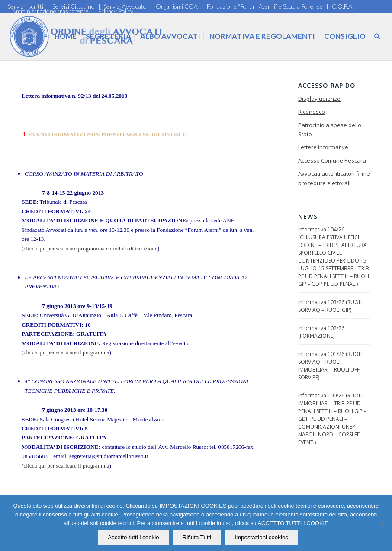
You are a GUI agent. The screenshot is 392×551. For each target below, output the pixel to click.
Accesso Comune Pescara (332, 160)
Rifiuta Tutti (197, 537)
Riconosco (312, 112)
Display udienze (319, 99)
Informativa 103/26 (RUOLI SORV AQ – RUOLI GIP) (330, 306)
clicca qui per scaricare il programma (66, 352)
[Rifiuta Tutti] (381, 523)
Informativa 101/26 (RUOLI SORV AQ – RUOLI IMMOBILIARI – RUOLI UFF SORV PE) (330, 366)
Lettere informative (323, 147)
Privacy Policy (116, 11)
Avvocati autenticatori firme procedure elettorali (334, 178)
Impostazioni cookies (262, 537)
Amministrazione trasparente (50, 11)
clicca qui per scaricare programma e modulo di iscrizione (90, 248)
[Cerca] (377, 36)
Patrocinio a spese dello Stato (330, 130)
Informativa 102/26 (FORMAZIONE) (321, 332)
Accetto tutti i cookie (134, 537)
